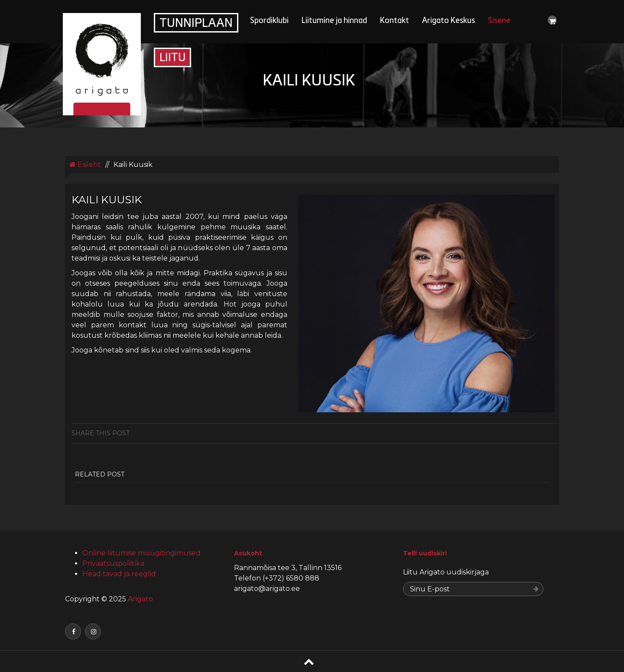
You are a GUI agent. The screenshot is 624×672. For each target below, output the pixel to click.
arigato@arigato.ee (267, 589)
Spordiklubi (269, 21)
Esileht (85, 165)
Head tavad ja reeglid (119, 574)
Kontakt (395, 21)
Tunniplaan (196, 24)
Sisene (499, 21)
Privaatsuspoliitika (113, 563)
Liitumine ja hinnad (334, 21)
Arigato (140, 599)
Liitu (172, 58)
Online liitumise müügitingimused (141, 553)
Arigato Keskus (448, 21)
